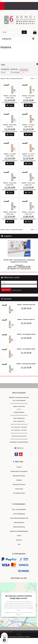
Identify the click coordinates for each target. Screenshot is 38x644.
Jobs (19, 544)
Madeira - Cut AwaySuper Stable (26, 349)
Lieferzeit (19, 467)
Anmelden (6, 290)
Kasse (10, 4)
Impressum (19, 540)
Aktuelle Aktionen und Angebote (19, 471)
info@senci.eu (20, 448)
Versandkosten (14, 103)
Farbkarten (19, 480)
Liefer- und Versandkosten (19, 509)
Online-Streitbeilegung (19, 514)
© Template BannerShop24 (20, 632)
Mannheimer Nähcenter (19, 485)
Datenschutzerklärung (19, 527)
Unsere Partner (19, 489)
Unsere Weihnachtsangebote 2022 (19, 518)
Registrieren (28, 4)
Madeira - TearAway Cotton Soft (26, 305)
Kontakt (19, 536)
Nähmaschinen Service (19, 476)
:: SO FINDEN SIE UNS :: (19, 493)
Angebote (8, 236)
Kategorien (7, 39)
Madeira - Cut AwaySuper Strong (26, 334)
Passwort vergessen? (17, 290)
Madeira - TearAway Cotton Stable (26, 364)
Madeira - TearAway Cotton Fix (26, 319)
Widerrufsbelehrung (19, 523)
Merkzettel (18, 4)
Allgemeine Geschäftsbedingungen (19, 531)
